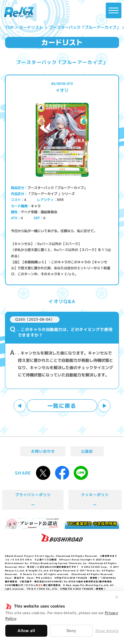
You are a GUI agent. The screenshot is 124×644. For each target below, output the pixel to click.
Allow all (26, 631)
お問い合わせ (43, 451)
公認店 (87, 451)
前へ (20, 406)
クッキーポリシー (95, 500)
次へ (104, 406)
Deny (71, 631)
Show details (107, 631)
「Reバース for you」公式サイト (19, 13)
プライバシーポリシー (33, 500)
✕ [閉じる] (117, 597)
